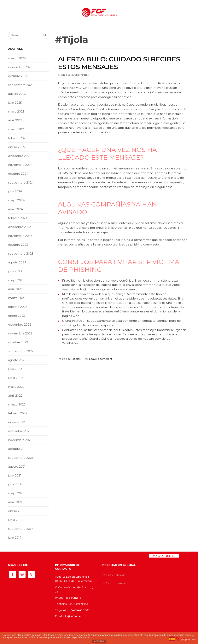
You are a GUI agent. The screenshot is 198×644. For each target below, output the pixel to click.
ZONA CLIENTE (164, 556)
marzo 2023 (17, 298)
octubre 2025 (18, 76)
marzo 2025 (17, 129)
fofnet (85, 75)
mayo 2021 (16, 493)
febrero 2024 (18, 218)
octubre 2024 (18, 174)
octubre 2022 (18, 342)
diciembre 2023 (20, 227)
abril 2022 (15, 396)
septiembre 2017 (20, 529)
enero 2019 (16, 511)
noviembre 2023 (20, 236)
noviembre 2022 (20, 333)
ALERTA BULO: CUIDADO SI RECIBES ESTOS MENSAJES (119, 63)
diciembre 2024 (20, 156)
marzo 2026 (17, 58)
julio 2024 (15, 191)
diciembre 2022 (20, 325)
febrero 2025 (18, 138)
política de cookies (37, 637)
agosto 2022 (17, 360)
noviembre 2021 (20, 440)
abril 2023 (15, 289)
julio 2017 (15, 538)
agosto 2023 (17, 262)
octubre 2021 (18, 449)
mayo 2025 (16, 111)
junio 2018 (15, 520)
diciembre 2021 (19, 431)
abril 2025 (15, 120)
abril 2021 (15, 502)
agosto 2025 (17, 94)
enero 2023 (17, 316)
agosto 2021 (17, 467)
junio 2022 (16, 378)
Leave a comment (101, 359)
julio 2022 (15, 369)
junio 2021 (15, 484)
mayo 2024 (16, 200)
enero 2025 (17, 147)
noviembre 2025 (20, 67)
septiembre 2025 (21, 85)
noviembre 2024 (20, 165)
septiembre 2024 (21, 182)
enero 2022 (17, 422)
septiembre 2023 (21, 253)
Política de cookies (114, 583)
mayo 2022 (16, 387)
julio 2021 (15, 475)
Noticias (75, 359)
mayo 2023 (16, 280)
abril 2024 (15, 209)
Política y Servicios (114, 575)
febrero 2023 (18, 307)
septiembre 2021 (20, 458)
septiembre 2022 (21, 351)
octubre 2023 (18, 245)
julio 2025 (15, 103)
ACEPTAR (99, 641)
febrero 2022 (18, 413)
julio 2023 (15, 271)
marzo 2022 (17, 404)
